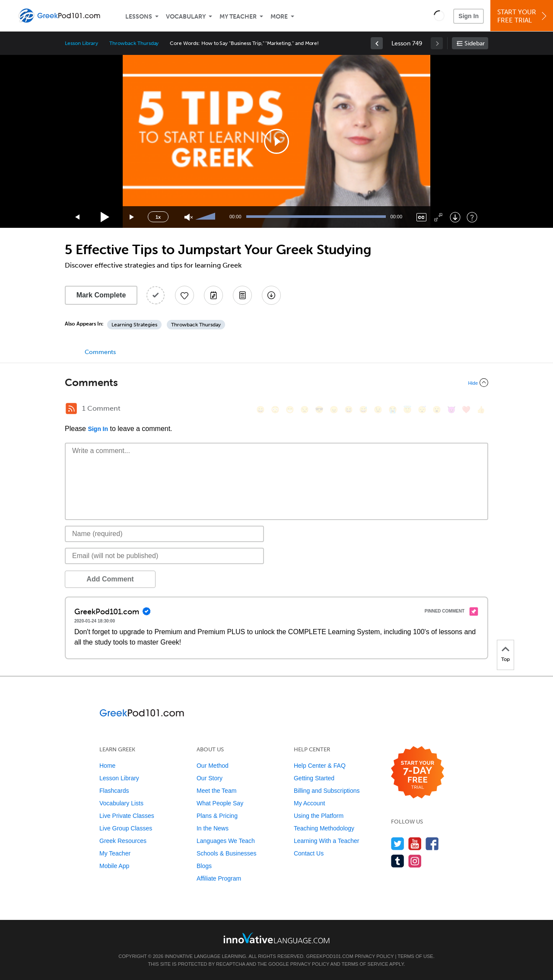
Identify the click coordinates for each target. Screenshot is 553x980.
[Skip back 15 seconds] (78, 217)
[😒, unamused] (305, 410)
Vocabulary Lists (121, 803)
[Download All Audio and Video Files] (271, 295)
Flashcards (114, 791)
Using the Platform (319, 816)
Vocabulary (186, 17)
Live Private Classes (127, 816)
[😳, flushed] (275, 410)
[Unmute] (189, 217)
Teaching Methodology (324, 828)
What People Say (220, 803)
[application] (276, 141)
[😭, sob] (393, 410)
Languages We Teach (226, 841)
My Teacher (238, 17)
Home (107, 766)
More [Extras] (279, 17)
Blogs (204, 866)
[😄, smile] (261, 410)
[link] (377, 43)
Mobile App (114, 866)
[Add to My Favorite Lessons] (184, 295)
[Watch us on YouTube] (415, 844)
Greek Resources (123, 841)
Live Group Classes (126, 828)
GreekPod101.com (329, 956)
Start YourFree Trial (523, 16)
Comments (100, 352)
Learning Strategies (134, 325)
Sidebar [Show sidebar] (475, 43)
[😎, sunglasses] (319, 410)
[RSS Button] (71, 409)
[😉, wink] (378, 410)
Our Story (210, 778)
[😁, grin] (290, 410)
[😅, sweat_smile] (363, 410)
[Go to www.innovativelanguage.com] (276, 938)
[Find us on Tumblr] (398, 861)
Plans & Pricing (217, 816)
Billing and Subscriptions (327, 791)
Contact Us (309, 853)
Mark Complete (101, 295)
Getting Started (314, 778)
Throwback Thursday (134, 43)
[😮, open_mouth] (437, 410)
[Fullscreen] (438, 217)
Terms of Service (365, 964)
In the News (213, 828)
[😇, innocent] (407, 410)
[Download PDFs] (242, 295)
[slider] (207, 217)
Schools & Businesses (227, 853)
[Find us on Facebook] (432, 844)
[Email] (164, 556)
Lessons (139, 17)
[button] (439, 16)
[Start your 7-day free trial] (418, 773)
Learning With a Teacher (327, 841)
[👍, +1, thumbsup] (481, 410)
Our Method (213, 766)
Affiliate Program (219, 878)
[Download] (455, 217)
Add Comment (110, 579)
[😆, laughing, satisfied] (349, 410)
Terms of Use (415, 956)
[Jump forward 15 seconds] (132, 217)
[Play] (105, 217)
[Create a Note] (213, 295)
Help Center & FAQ (320, 766)
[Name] (164, 534)
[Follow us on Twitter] (398, 844)
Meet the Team (216, 791)
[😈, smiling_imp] (451, 410)
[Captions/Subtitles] (421, 217)
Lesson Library (81, 43)
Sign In (469, 16)
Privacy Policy (374, 956)
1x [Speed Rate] (158, 217)
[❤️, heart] (466, 410)
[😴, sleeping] (422, 410)
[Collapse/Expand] (276, 383)
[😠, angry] (334, 410)
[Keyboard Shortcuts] (472, 217)
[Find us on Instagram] (415, 861)
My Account (309, 803)
